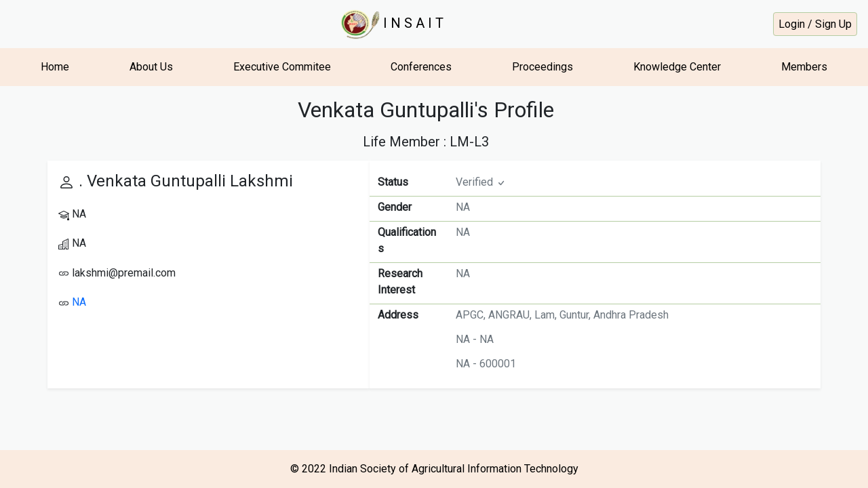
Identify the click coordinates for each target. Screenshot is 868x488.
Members (804, 67)
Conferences (421, 67)
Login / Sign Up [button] (815, 24)
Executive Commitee (282, 67)
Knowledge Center (677, 67)
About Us (151, 67)
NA (79, 302)
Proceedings (542, 67)
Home (55, 67)
